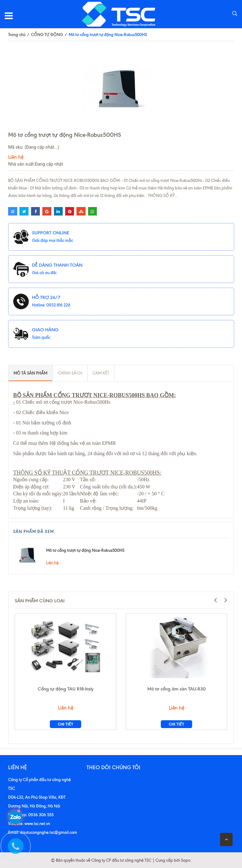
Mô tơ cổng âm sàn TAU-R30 (176, 689)
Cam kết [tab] (101, 373)
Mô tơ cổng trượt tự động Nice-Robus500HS (85, 550)
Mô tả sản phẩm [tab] (30, 373)
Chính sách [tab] (70, 373)
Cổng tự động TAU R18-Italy (66, 689)
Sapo (186, 860)
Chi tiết (66, 724)
